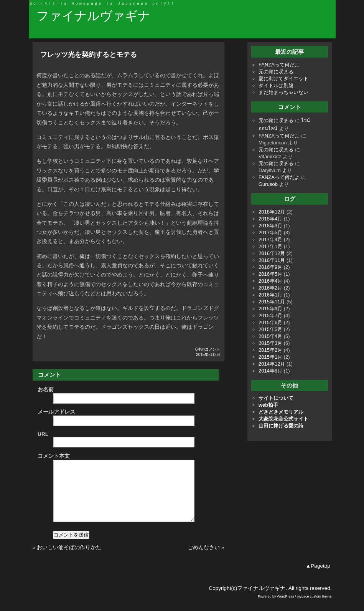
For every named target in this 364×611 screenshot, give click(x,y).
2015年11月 (272, 302)
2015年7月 (270, 315)
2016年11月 (272, 260)
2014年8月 (270, 371)
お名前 (46, 390)
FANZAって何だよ (279, 65)
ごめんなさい (204, 559)
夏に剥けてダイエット (283, 79)
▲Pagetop (318, 577)
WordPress (285, 608)
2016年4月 (270, 281)
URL (43, 434)
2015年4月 (270, 336)
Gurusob (268, 184)
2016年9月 (270, 267)
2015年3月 (270, 343)
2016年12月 (272, 253)
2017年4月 (270, 239)
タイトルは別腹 (276, 85)
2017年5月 (270, 233)
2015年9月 (270, 309)
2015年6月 (270, 322)
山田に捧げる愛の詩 (281, 426)
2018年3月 (270, 226)
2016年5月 (270, 274)
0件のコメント (208, 349)
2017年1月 (270, 246)
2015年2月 (270, 350)
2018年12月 (272, 212)
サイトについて (276, 398)
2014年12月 (272, 364)
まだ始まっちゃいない (283, 92)
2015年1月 (270, 357)
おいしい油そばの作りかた (69, 559)
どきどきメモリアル (281, 412)
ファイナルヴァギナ (93, 16)
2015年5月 (270, 329)
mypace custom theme (314, 608)
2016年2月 (270, 288)
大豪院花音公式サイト (283, 419)
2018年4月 (270, 219)
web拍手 (268, 405)
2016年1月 (270, 295)
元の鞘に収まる (276, 72)
